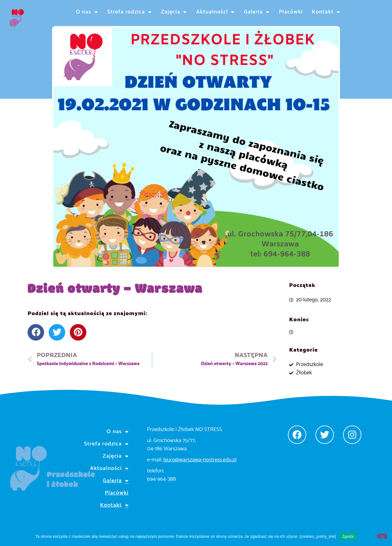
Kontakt (326, 12)
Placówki (291, 12)
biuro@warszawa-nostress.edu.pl (200, 460)
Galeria (257, 12)
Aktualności (216, 12)
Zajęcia (174, 12)
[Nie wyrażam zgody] (382, 536)
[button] (36, 332)
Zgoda (348, 536)
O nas (87, 12)
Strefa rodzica (129, 12)
